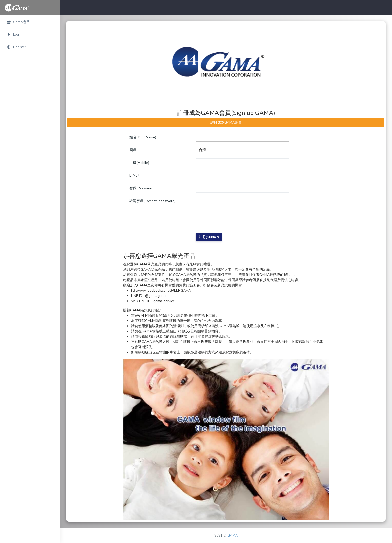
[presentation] (234, 219)
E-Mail (134, 176)
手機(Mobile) (139, 163)
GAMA (233, 535)
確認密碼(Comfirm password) (152, 201)
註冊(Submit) (209, 237)
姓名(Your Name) (143, 137)
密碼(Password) (142, 188)
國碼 (133, 150)
